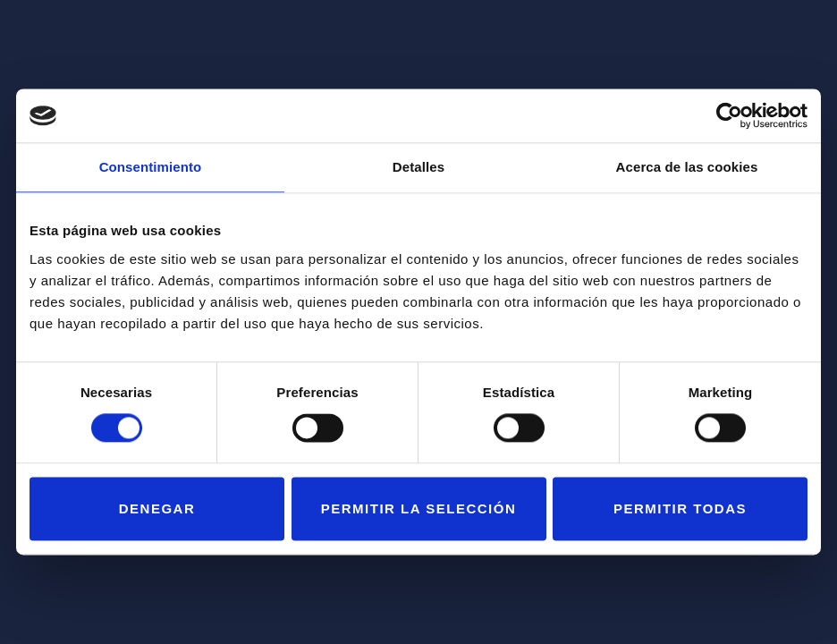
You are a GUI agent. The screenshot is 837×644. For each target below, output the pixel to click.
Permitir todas (680, 508)
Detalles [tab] (418, 167)
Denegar (157, 508)
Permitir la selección (418, 508)
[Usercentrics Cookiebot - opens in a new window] (729, 115)
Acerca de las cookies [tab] (687, 167)
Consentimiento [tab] (151, 167)
